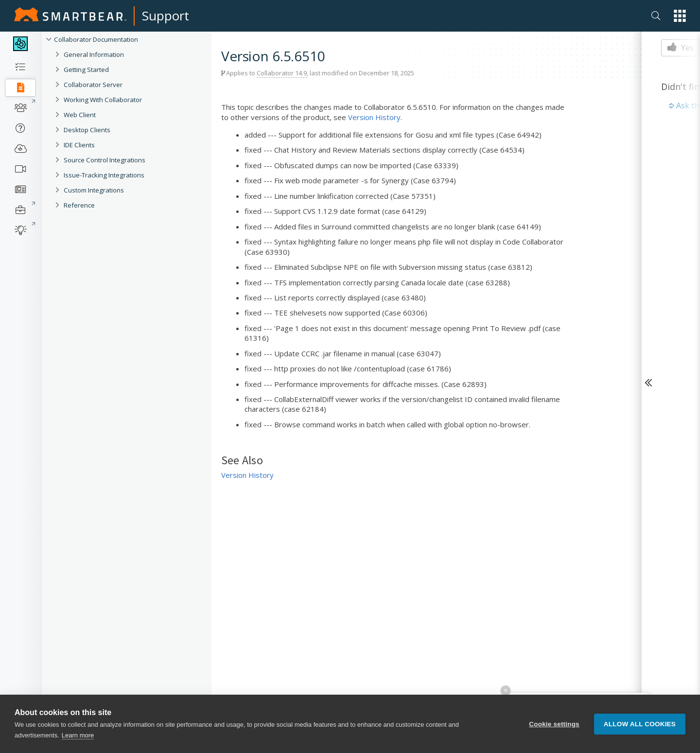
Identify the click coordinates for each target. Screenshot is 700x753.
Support (166, 16)
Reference (79, 205)
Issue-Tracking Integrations (104, 175)
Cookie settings (554, 724)
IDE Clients (79, 145)
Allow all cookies (640, 724)
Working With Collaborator (103, 100)
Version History (374, 117)
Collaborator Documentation (96, 39)
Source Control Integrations (105, 160)
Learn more (78, 735)
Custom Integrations (94, 190)
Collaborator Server (93, 85)
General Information (94, 54)
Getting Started (86, 70)
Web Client (80, 115)
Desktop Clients (87, 130)
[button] (680, 16)
